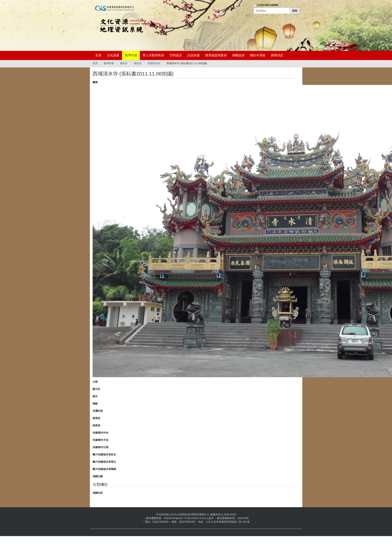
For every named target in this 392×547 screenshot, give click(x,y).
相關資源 (238, 55)
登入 (249, 16)
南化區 (138, 63)
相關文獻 (98, 476)
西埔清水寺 (154, 63)
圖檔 (95, 82)
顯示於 (96, 389)
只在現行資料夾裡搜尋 (267, 5)
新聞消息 (277, 55)
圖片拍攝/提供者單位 (104, 462)
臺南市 (124, 63)
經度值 (96, 418)
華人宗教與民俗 (153, 55)
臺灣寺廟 (131, 55)
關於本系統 (258, 55)
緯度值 (96, 425)
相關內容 (98, 493)
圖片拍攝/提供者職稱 (104, 469)
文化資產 (113, 55)
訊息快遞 (194, 55)
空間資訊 (176, 55)
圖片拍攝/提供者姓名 (104, 454)
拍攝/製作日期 (101, 447)
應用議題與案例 (216, 55)
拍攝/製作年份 (101, 433)
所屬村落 (98, 411)
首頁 (98, 55)
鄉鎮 (95, 404)
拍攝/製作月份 (101, 440)
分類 (95, 382)
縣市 (95, 396)
